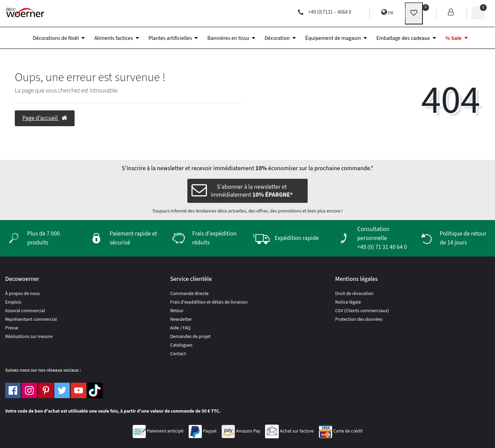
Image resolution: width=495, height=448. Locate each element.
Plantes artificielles (170, 38)
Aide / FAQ (180, 328)
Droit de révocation (354, 294)
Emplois (13, 302)
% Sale (454, 38)
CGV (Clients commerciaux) (362, 311)
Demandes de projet (190, 337)
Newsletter (181, 319)
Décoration (277, 38)
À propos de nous (23, 294)
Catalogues (181, 345)
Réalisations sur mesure (29, 337)
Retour (177, 311)
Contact (178, 354)
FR (387, 13)
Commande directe (189, 294)
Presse (12, 328)
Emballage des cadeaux (403, 38)
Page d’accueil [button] (45, 118)
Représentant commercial (31, 319)
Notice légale (348, 302)
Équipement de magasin (333, 38)
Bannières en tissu (228, 38)
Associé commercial (25, 311)
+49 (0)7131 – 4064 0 (325, 12)
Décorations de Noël (56, 38)
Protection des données (359, 319)
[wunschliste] (414, 13)
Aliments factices (113, 38)
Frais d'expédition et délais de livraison (209, 302)
